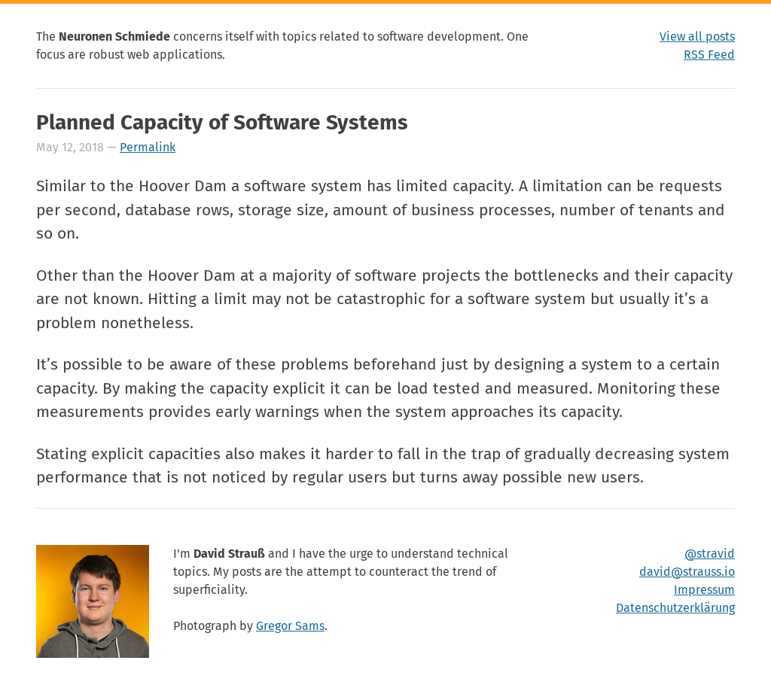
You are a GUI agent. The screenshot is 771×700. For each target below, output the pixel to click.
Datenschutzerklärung (675, 608)
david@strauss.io (687, 572)
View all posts (697, 37)
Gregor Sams (290, 626)
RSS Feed (709, 55)
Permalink (148, 147)
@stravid (710, 554)
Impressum (704, 590)
